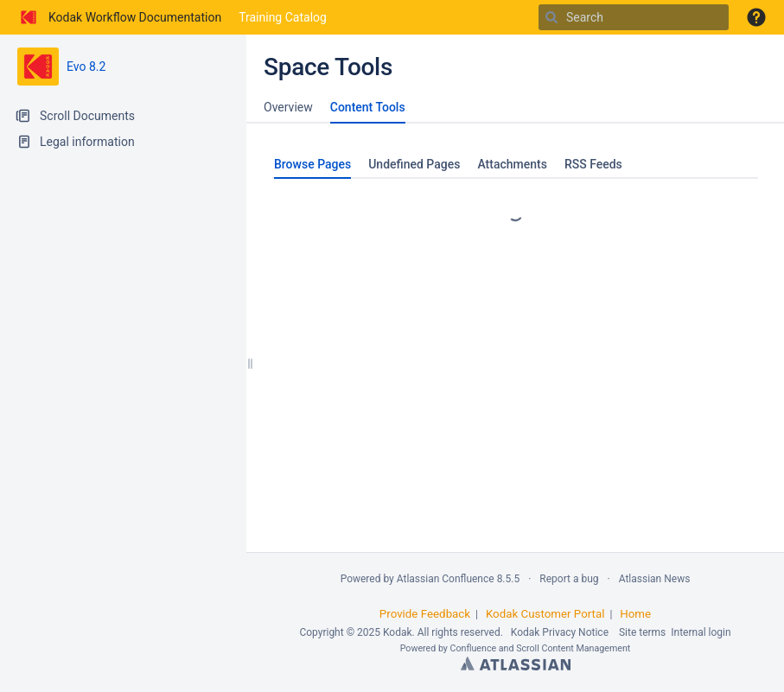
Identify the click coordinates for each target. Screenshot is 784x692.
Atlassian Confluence (446, 579)
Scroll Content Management (573, 648)
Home (635, 614)
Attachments (512, 164)
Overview (288, 107)
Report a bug (569, 579)
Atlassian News (655, 579)
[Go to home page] (119, 17)
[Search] (551, 17)
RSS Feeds (593, 164)
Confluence (474, 648)
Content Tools (368, 107)
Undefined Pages (414, 164)
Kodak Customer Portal (545, 614)
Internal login (701, 632)
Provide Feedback (425, 614)
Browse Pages (312, 164)
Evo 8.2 (86, 67)
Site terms (642, 632)
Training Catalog (283, 17)
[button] (756, 17)
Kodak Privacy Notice (560, 632)
